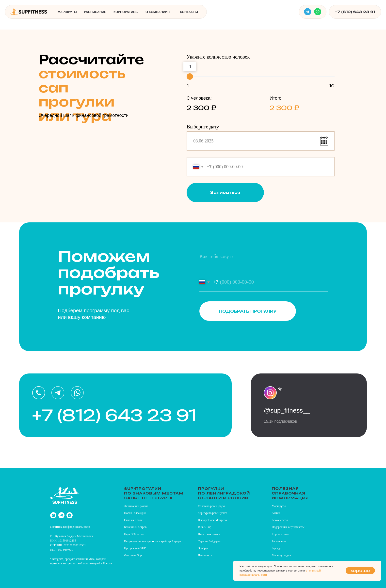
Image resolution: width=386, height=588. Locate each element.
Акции (276, 513)
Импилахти (205, 555)
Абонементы (280, 520)
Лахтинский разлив (136, 506)
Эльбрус (203, 548)
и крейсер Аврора (170, 541)
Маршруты (67, 12)
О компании (156, 12)
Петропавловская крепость (141, 541)
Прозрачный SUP (135, 548)
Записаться (225, 192)
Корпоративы (126, 12)
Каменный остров (135, 527)
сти (88, 527)
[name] (264, 256)
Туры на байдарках (210, 541)
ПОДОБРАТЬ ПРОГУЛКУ (248, 311)
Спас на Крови (133, 520)
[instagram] (53, 515)
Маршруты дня (281, 555)
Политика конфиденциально (68, 527)
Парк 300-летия (134, 534)
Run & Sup (205, 527)
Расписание (95, 12)
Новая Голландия (135, 513)
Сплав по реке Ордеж (211, 506)
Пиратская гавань (209, 534)
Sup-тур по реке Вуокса (213, 513)
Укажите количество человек (218, 57)
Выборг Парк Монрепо (212, 520)
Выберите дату (203, 127)
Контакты (189, 12)
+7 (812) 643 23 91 (355, 12)
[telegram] (61, 515)
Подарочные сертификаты (288, 527)
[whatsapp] (70, 515)
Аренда (276, 548)
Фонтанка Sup (133, 555)
